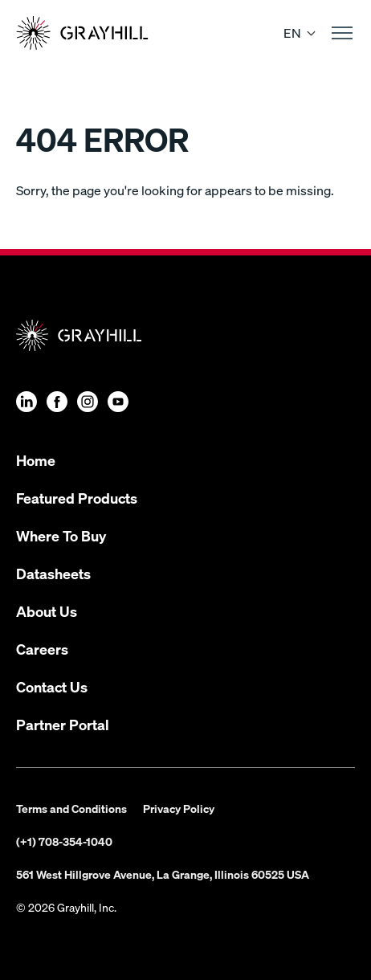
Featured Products (77, 498)
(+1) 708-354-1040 (64, 841)
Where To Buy (61, 535)
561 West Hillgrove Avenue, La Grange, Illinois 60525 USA (163, 874)
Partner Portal (63, 724)
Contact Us (52, 686)
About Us (47, 611)
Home (36, 460)
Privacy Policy (179, 808)
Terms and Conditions (71, 808)
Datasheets (53, 573)
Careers (42, 649)
